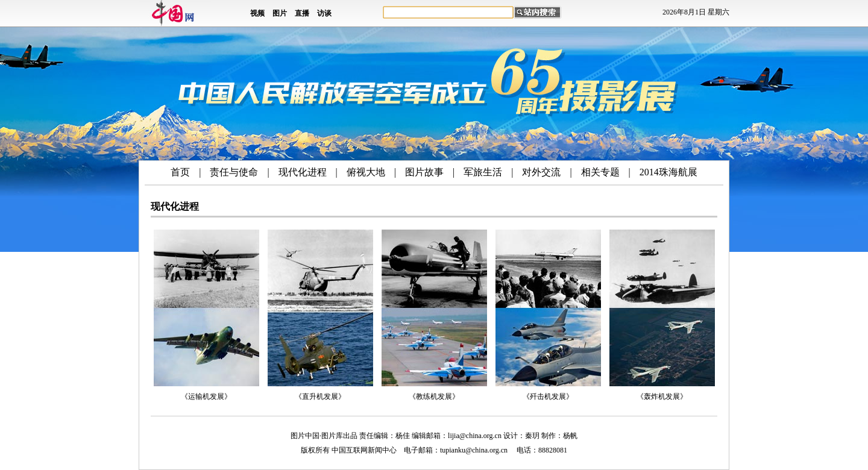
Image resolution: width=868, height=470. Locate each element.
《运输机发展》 (206, 396)
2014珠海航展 (668, 172)
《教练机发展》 (434, 396)
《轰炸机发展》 (662, 396)
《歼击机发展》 (548, 396)
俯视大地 (366, 172)
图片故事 (424, 172)
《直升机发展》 (320, 396)
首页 (180, 172)
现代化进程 (303, 172)
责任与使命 (234, 172)
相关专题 (600, 172)
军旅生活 (483, 172)
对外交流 (541, 172)
